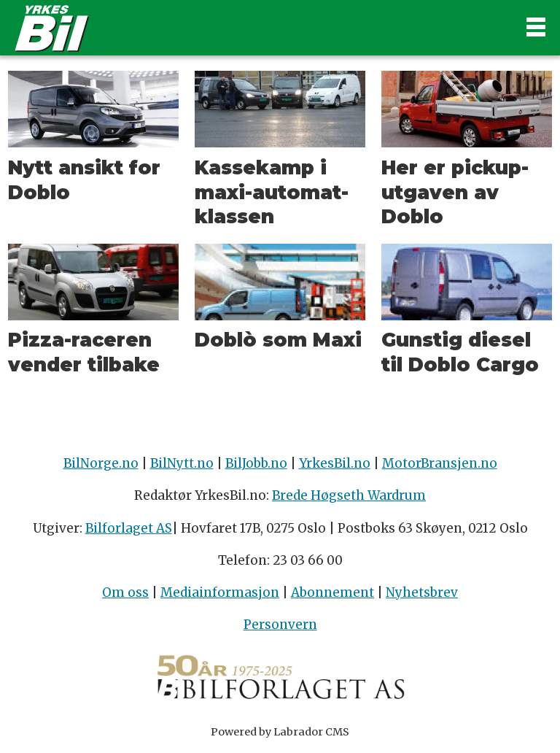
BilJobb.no (256, 463)
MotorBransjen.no (440, 463)
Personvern (280, 625)
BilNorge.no (101, 463)
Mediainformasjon (220, 592)
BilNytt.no (182, 463)
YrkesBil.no (335, 463)
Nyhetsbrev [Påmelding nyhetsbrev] (422, 592)
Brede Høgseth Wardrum (349, 495)
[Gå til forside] (52, 28)
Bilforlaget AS (129, 528)
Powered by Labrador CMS (280, 732)
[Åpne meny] (536, 28)
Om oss (125, 592)
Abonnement (332, 592)
